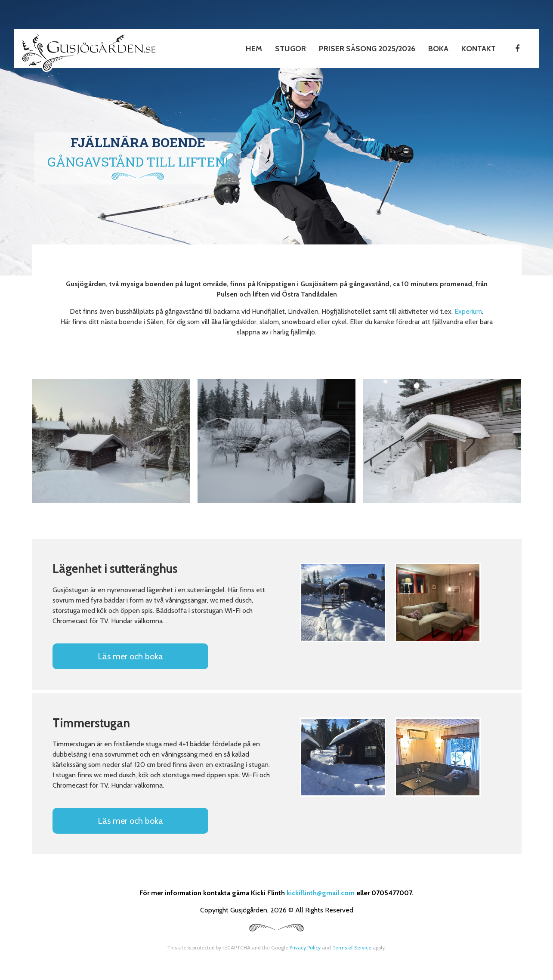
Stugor (290, 49)
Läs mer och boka (130, 656)
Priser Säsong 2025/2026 (367, 49)
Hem (254, 49)
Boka (438, 49)
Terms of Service (352, 948)
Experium (468, 311)
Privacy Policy (305, 948)
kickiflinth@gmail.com (321, 893)
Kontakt (479, 49)
